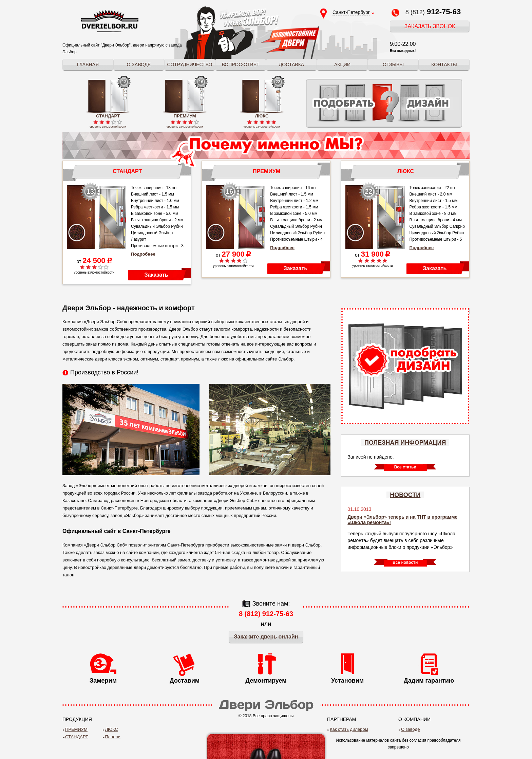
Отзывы (393, 64)
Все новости (405, 562)
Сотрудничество (190, 64)
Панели (113, 737)
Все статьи (405, 467)
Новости (405, 495)
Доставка (291, 64)
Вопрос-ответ (240, 64)
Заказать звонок (430, 26)
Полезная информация (405, 443)
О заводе (139, 64)
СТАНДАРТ (77, 737)
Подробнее (143, 254)
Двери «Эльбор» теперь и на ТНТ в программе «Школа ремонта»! (402, 520)
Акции (342, 64)
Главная (88, 64)
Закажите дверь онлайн (266, 637)
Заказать (156, 275)
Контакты (444, 64)
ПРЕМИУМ (76, 729)
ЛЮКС (112, 729)
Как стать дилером (349, 729)
